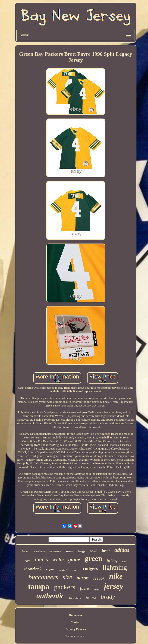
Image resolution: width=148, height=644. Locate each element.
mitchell (63, 570)
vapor (50, 569)
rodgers (90, 569)
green (94, 558)
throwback (33, 569)
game (74, 560)
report (75, 570)
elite (27, 561)
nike (116, 576)
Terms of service (76, 636)
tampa (39, 586)
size (68, 577)
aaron (83, 578)
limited (91, 598)
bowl (94, 551)
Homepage (76, 615)
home (25, 551)
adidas (122, 550)
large (82, 551)
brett (106, 551)
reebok (99, 578)
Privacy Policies (76, 629)
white (58, 560)
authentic (50, 596)
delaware (56, 551)
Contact (76, 622)
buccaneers (43, 577)
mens (70, 551)
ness (124, 561)
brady (108, 597)
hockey (75, 598)
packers (65, 587)
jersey (114, 586)
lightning (115, 567)
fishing (112, 560)
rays (97, 589)
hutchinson (39, 551)
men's (41, 559)
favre (85, 588)
